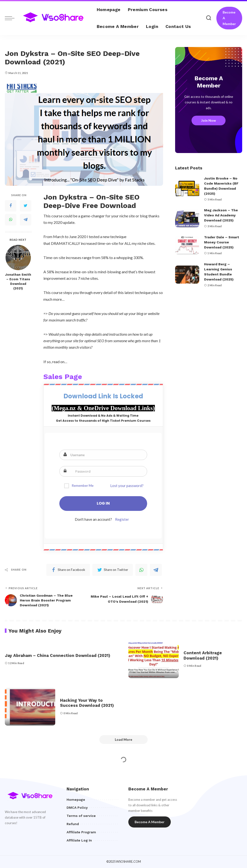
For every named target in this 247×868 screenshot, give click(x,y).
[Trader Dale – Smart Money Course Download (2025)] (187, 245)
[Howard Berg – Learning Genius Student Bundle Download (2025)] (187, 275)
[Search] (209, 18)
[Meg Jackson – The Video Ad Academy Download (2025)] (187, 218)
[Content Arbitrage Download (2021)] (154, 659)
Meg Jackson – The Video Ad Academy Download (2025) (221, 215)
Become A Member (229, 18)
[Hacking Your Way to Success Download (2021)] (30, 707)
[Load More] (123, 740)
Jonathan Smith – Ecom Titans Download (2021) (18, 281)
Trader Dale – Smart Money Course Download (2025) (222, 242)
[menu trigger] (12, 18)
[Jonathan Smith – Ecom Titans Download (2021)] (18, 257)
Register (122, 519)
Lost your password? (127, 486)
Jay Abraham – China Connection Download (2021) (58, 655)
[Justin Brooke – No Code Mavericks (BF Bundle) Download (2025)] (187, 189)
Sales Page (63, 377)
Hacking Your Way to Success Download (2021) (87, 703)
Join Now (209, 120)
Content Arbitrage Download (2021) (203, 655)
